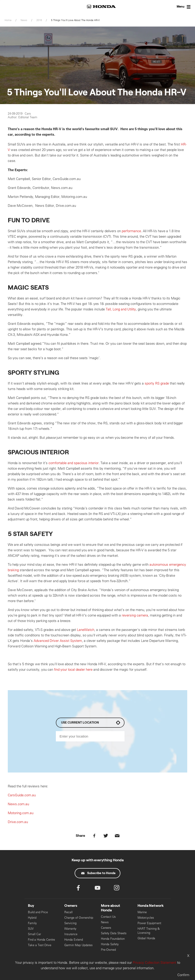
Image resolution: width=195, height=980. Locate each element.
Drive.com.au (18, 822)
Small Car (34, 934)
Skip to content (0, 0)
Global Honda (146, 938)
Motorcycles (146, 918)
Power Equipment (149, 923)
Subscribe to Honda (98, 873)
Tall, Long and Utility (121, 309)
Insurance (71, 934)
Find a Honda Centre (41, 940)
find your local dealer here (73, 669)
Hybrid (32, 918)
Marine (142, 912)
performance (131, 231)
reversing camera (135, 615)
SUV (31, 929)
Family (32, 923)
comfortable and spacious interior (74, 463)
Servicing (70, 923)
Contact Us (108, 917)
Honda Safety (110, 944)
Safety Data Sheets (114, 933)
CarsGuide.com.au (22, 795)
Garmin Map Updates (79, 945)
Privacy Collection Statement (154, 962)
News (105, 922)
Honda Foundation (113, 939)
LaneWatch (86, 630)
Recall (68, 912)
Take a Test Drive (40, 945)
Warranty (70, 929)
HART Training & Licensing (149, 931)
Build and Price (38, 912)
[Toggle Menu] (179, 7)
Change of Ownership (79, 918)
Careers (106, 928)
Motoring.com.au (21, 813)
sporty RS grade (157, 383)
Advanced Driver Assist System (58, 641)
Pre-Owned (108, 950)
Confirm (183, 975)
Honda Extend (74, 940)
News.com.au (18, 804)
